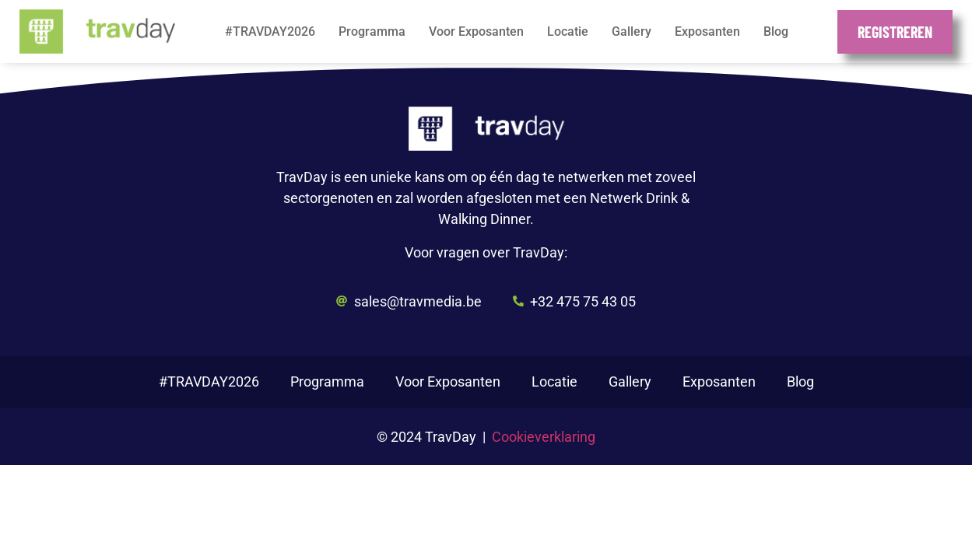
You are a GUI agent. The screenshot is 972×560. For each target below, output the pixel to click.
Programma (372, 31)
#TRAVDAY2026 (270, 31)
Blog (776, 31)
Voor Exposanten (476, 31)
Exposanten (707, 31)
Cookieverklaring (544, 437)
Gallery (632, 31)
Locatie (568, 31)
